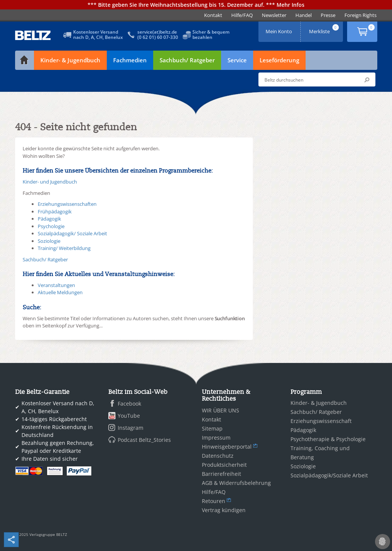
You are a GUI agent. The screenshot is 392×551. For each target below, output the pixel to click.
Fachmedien (130, 60)
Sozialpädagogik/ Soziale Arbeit (72, 233)
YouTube (129, 416)
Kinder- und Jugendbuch (50, 182)
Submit (367, 80)
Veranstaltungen (56, 285)
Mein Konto (280, 29)
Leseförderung (279, 60)
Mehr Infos (291, 5)
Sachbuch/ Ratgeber (187, 60)
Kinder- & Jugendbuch (70, 60)
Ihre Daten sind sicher (50, 459)
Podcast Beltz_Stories (144, 440)
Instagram (131, 428)
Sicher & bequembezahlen (211, 35)
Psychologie (51, 226)
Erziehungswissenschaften (67, 204)
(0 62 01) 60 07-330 (158, 37)
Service (237, 60)
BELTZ (33, 35)
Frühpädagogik (55, 211)
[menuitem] (213, 15)
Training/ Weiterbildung (64, 248)
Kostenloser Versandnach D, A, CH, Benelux (98, 35)
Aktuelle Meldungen (60, 292)
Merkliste (324, 29)
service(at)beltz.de (157, 32)
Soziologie (49, 241)
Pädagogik (49, 219)
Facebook (129, 404)
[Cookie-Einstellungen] (383, 542)
